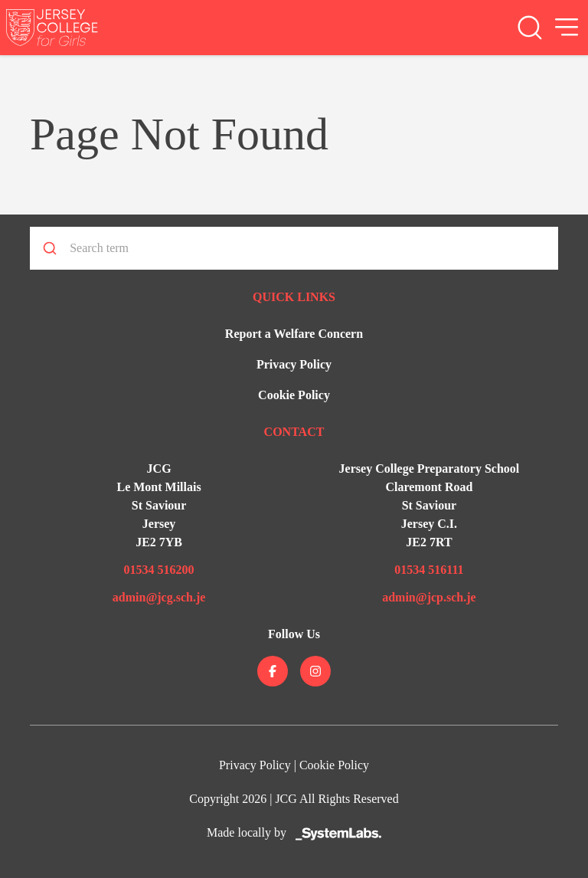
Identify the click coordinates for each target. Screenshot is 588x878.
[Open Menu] (567, 28)
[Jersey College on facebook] (273, 671)
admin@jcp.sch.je (429, 597)
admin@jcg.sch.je (159, 597)
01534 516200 (159, 570)
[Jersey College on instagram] (315, 671)
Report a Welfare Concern (294, 334)
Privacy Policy (294, 364)
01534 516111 (429, 570)
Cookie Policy (294, 395)
